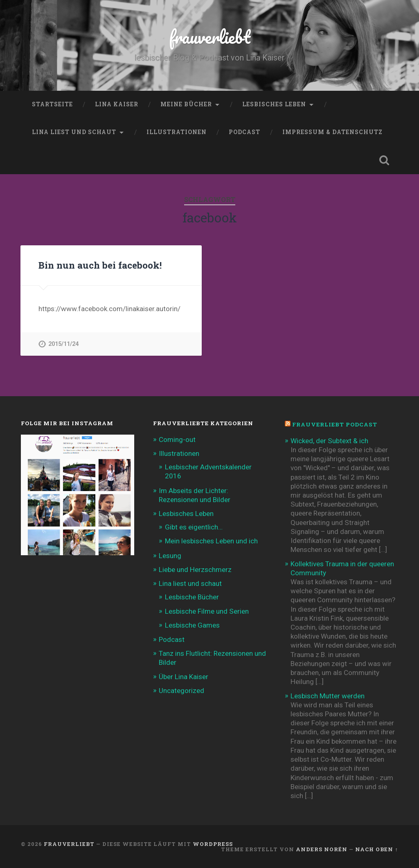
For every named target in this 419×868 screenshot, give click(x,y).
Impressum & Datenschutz (332, 132)
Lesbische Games (192, 625)
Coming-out (177, 440)
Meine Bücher (186, 104)
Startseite (52, 104)
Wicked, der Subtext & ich (329, 441)
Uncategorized (181, 691)
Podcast (244, 132)
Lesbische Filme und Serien (207, 611)
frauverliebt (210, 37)
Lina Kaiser (117, 104)
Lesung (170, 556)
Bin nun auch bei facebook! (100, 265)
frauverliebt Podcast (335, 424)
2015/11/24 (63, 344)
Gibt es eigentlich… (194, 527)
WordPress (213, 844)
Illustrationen (177, 132)
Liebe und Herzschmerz (195, 570)
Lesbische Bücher (192, 597)
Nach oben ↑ (376, 849)
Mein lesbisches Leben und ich (211, 541)
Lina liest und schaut (74, 132)
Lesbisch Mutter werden (328, 696)
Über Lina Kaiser (184, 677)
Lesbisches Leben (274, 104)
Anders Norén (322, 849)
